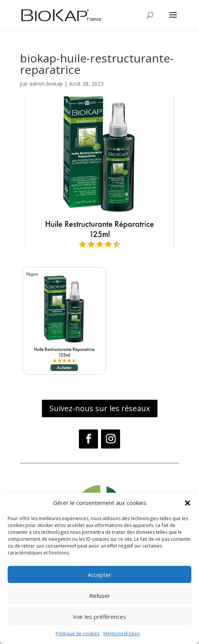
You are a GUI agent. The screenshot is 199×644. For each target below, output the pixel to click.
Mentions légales (121, 634)
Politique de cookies (78, 634)
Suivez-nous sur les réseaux (100, 408)
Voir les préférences (99, 617)
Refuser (100, 596)
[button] (188, 503)
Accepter (99, 575)
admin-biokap (46, 84)
